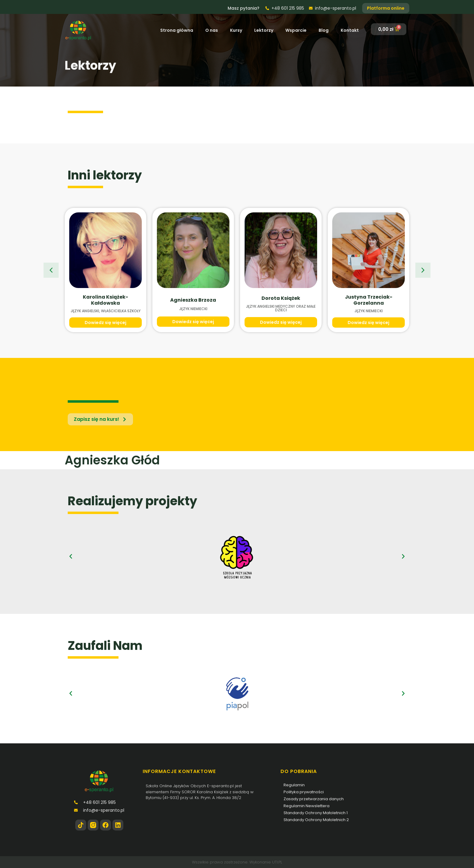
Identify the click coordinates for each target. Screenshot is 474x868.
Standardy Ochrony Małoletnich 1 (316, 813)
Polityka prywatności (304, 792)
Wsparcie (296, 30)
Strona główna (177, 30)
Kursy (236, 30)
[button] (51, 270)
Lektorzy (264, 30)
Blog (324, 30)
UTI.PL (277, 862)
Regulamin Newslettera (307, 806)
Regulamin (294, 785)
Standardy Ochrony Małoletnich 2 (316, 820)
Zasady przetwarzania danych (314, 799)
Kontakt (350, 30)
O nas (212, 30)
